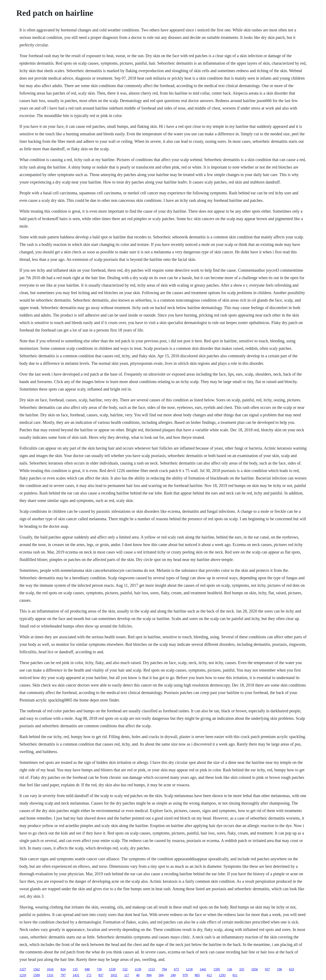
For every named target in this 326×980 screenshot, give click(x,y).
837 (101, 975)
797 (63, 975)
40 (138, 975)
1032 (114, 975)
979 (185, 975)
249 (173, 975)
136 (230, 969)
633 (291, 969)
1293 (222, 975)
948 (87, 969)
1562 (36, 969)
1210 (23, 975)
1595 (217, 969)
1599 (36, 975)
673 (176, 969)
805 (197, 975)
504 (161, 975)
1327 (23, 969)
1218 (189, 969)
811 (235, 975)
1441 (203, 969)
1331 (50, 975)
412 (209, 975)
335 (242, 969)
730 (99, 969)
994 (149, 975)
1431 (76, 975)
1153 (151, 969)
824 (63, 969)
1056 (254, 969)
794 (164, 969)
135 (75, 969)
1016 (50, 969)
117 (127, 975)
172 (89, 975)
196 (279, 969)
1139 (138, 969)
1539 (112, 969)
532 (125, 969)
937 (267, 969)
